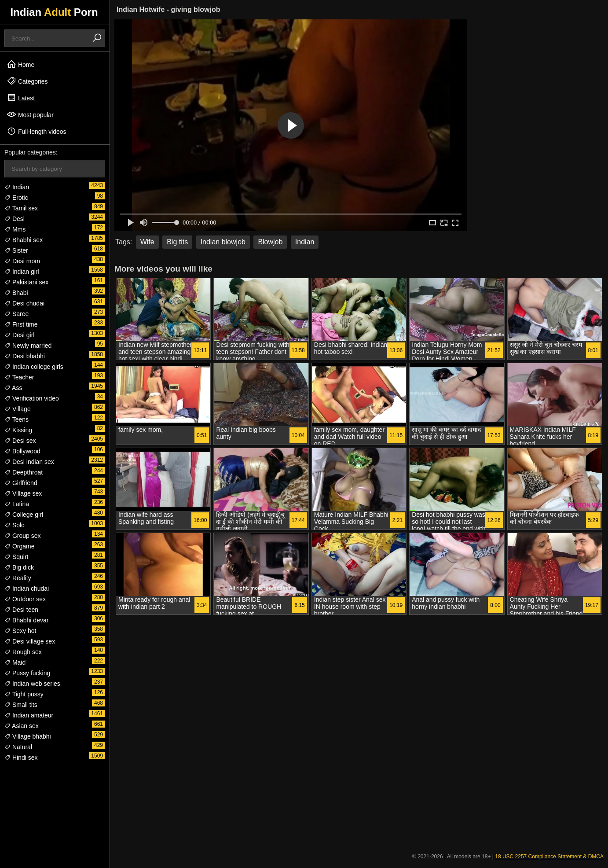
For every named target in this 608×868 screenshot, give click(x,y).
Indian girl (22, 272)
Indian (17, 187)
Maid (15, 662)
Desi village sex (30, 641)
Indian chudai (27, 588)
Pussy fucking (27, 673)
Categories (27, 81)
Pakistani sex (26, 282)
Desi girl (19, 335)
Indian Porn (54, 12)
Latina (17, 504)
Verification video (32, 398)
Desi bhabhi (25, 356)
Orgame (19, 546)
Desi (15, 219)
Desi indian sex (29, 462)
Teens (16, 419)
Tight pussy (24, 694)
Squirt (16, 557)
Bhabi (16, 293)
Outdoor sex (25, 599)
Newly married (28, 346)
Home (20, 64)
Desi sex (20, 441)
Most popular (30, 114)
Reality (18, 578)
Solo (15, 525)
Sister (16, 250)
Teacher (19, 377)
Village (18, 409)
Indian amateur (29, 715)
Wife (147, 242)
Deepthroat (24, 472)
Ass (13, 388)
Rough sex (23, 652)
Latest (21, 98)
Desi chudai (24, 303)
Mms (15, 229)
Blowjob (270, 242)
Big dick (19, 567)
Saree (16, 314)
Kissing (18, 430)
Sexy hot (20, 631)
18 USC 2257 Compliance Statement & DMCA (549, 857)
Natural (18, 747)
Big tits (177, 242)
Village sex (23, 493)
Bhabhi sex (24, 240)
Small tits (21, 705)
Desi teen (21, 610)
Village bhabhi (28, 736)
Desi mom (22, 261)
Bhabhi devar (26, 620)
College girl (24, 515)
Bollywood (22, 451)
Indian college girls (34, 367)
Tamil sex (21, 208)
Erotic (16, 198)
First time (21, 324)
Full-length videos (37, 131)
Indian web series (32, 684)
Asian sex (22, 726)
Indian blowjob (223, 242)
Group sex (22, 536)
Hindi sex (21, 758)
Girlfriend (21, 483)
